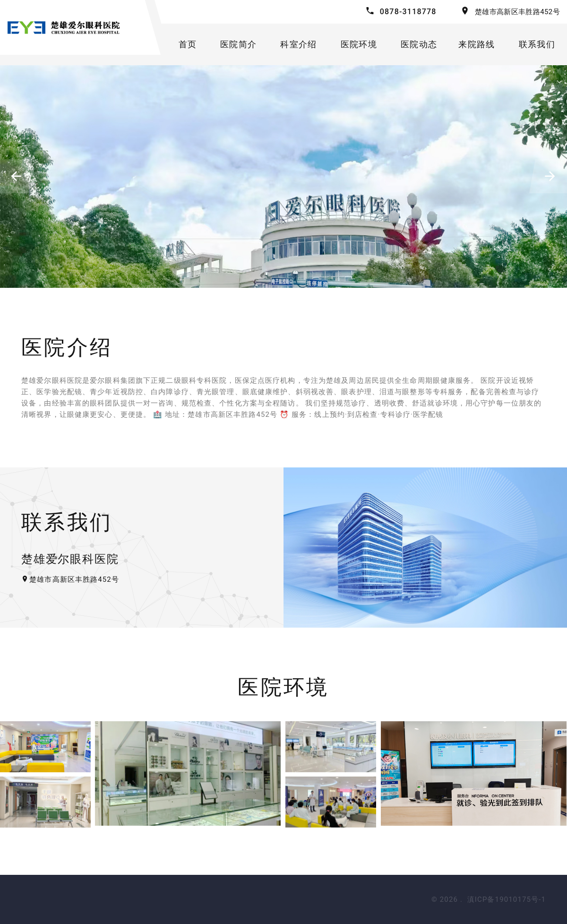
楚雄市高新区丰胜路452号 (517, 12)
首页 (188, 44)
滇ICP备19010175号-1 (507, 899)
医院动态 (419, 44)
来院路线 (477, 44)
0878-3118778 (408, 12)
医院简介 (238, 44)
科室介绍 (298, 44)
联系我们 (537, 44)
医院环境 (359, 44)
